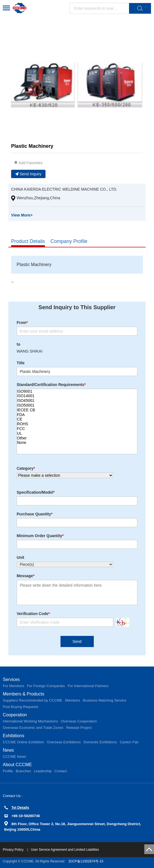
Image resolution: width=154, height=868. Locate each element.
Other (77, 438)
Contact (61, 771)
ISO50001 (77, 405)
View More (22, 215)
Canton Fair (129, 742)
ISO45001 (77, 401)
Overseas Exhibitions (64, 742)
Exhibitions (13, 736)
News (8, 750)
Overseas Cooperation (79, 721)
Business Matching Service (105, 700)
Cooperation (15, 715)
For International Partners (88, 686)
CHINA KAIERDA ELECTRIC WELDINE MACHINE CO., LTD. (64, 189)
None (77, 443)
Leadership (43, 771)
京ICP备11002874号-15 (86, 861)
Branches (23, 771)
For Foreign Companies (46, 686)
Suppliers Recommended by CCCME (33, 700)
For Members (13, 686)
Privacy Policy (14, 850)
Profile (8, 771)
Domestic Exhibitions (100, 742)
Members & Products (23, 694)
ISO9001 (77, 391)
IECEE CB (77, 410)
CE (77, 419)
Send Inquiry (28, 174)
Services (11, 679)
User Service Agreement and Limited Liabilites (65, 850)
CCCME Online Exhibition (23, 742)
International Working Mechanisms (30, 721)
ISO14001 (77, 396)
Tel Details (17, 807)
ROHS (77, 424)
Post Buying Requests (21, 707)
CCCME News (14, 757)
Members (73, 700)
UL (77, 433)
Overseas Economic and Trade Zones (33, 728)
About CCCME (17, 765)
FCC (77, 429)
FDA (77, 415)
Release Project (79, 728)
